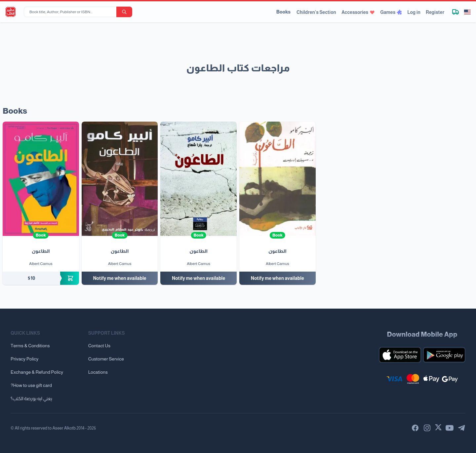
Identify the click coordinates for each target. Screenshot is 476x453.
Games (391, 12)
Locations (98, 372)
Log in (414, 12)
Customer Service (106, 359)
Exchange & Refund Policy (37, 372)
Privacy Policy (24, 359)
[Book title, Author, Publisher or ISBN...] (71, 12)
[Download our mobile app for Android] (444, 355)
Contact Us (99, 346)
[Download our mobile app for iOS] (400, 355)
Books (283, 12)
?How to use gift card (31, 385)
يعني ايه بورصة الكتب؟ (31, 398)
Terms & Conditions (30, 346)
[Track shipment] (456, 12)
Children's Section (316, 12)
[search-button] (124, 12)
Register (435, 12)
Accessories (358, 12)
